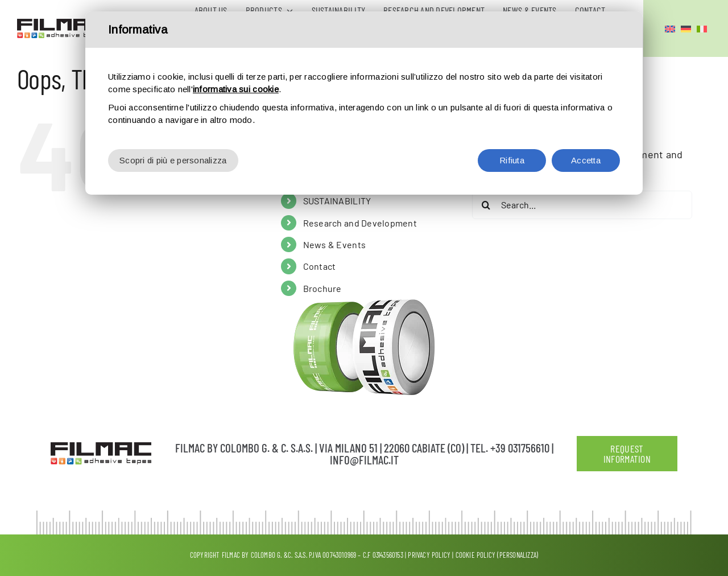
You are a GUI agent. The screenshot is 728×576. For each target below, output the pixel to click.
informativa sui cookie (236, 58)
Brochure (322, 288)
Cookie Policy (476, 555)
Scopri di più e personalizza (173, 129)
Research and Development (360, 223)
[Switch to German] (686, 28)
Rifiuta (512, 129)
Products (322, 179)
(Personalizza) (518, 555)
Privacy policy (429, 555)
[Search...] (582, 205)
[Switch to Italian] (702, 28)
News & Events (335, 244)
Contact (320, 266)
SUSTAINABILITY (337, 201)
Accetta (586, 129)
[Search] (486, 205)
